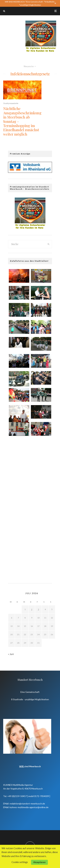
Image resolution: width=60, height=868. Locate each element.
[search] (48, 244)
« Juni (11, 654)
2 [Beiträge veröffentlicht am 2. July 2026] (32, 609)
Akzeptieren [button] (39, 862)
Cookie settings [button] (20, 862)
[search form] (27, 244)
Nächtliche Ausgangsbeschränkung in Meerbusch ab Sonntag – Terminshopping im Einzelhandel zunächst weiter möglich (22, 121)
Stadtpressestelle (11, 103)
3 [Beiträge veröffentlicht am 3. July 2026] (38, 609)
